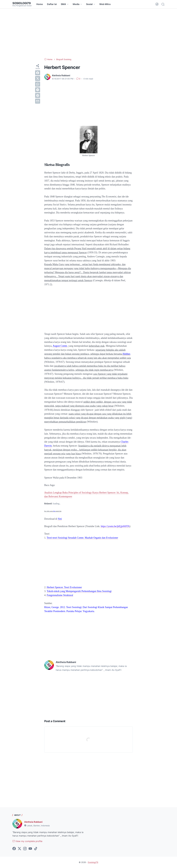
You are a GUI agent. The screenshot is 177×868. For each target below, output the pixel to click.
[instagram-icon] (25, 849)
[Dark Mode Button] (157, 4)
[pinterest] (38, 95)
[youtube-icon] (30, 849)
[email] (38, 101)
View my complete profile (27, 841)
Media (76, 4)
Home (40, 4)
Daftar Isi (52, 4)
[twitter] (38, 78)
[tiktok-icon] (36, 849)
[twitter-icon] (19, 849)
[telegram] (38, 90)
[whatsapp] (38, 84)
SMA (63, 4)
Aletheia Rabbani (33, 822)
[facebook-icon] (14, 849)
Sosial (89, 4)
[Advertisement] (88, 33)
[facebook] (38, 73)
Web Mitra (105, 4)
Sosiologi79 (22, 3)
